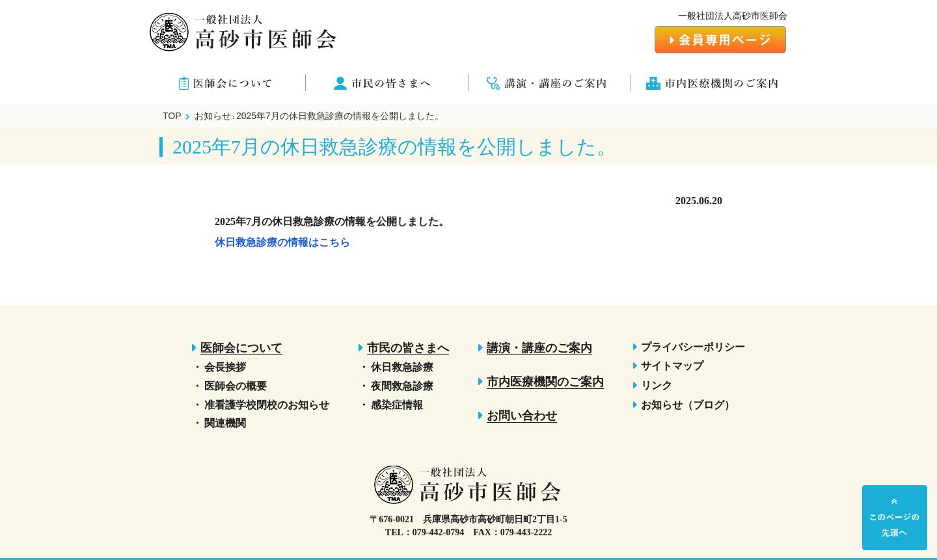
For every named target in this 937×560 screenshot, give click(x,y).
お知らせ (213, 116)
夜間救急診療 (402, 386)
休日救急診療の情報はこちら (282, 242)
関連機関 (225, 423)
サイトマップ (672, 366)
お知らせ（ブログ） (688, 405)
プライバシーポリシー (693, 347)
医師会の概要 (236, 386)
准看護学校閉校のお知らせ (267, 405)
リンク (657, 385)
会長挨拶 (225, 367)
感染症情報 (397, 405)
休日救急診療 (402, 367)
